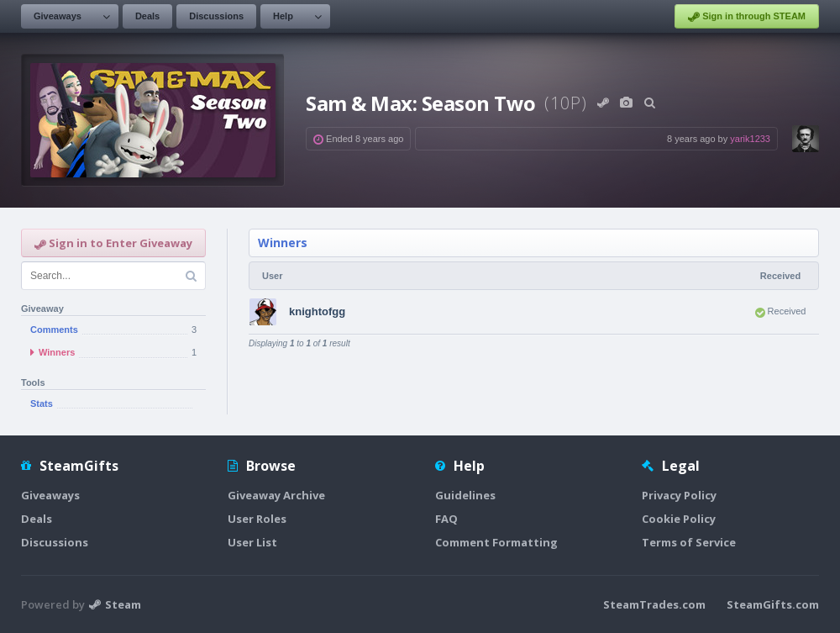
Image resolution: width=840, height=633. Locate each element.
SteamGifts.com (773, 604)
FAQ (446, 519)
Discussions (216, 16)
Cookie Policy (679, 519)
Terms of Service (689, 542)
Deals (147, 16)
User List (252, 542)
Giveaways (58, 16)
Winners (283, 243)
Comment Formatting (496, 542)
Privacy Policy (679, 495)
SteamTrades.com (654, 604)
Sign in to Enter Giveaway (113, 243)
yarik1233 (750, 139)
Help (283, 16)
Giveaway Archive (276, 495)
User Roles (257, 519)
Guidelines (465, 495)
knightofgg (317, 311)
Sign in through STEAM (747, 17)
